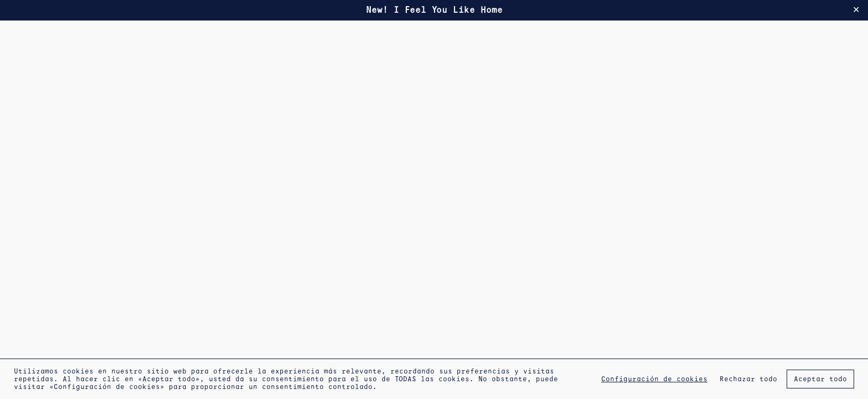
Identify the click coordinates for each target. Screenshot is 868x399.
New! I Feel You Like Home (434, 10)
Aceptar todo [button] (820, 379)
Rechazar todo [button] (748, 379)
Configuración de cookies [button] (654, 379)
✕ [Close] (856, 10)
